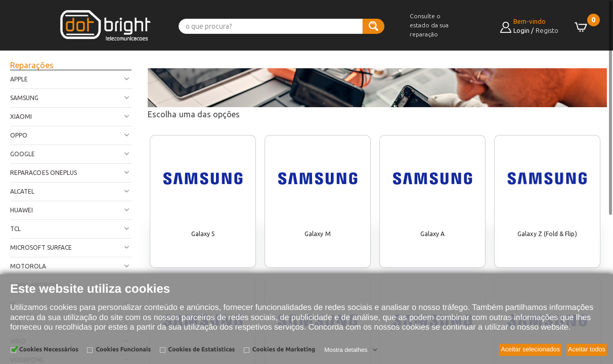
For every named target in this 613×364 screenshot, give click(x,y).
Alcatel (22, 191)
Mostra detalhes (346, 350)
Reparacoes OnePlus (43, 173)
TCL (15, 229)
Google (23, 154)
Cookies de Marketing (284, 350)
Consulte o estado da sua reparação (429, 25)
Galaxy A (433, 234)
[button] (25, 37)
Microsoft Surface (41, 247)
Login (521, 30)
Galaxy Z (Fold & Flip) (547, 234)
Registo (547, 30)
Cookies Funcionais (123, 350)
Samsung (24, 98)
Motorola (28, 266)
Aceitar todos (587, 349)
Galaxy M (318, 234)
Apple (19, 79)
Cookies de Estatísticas (202, 350)
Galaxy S (203, 234)
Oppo (19, 135)
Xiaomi (21, 117)
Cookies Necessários (49, 350)
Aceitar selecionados (530, 349)
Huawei (21, 210)
